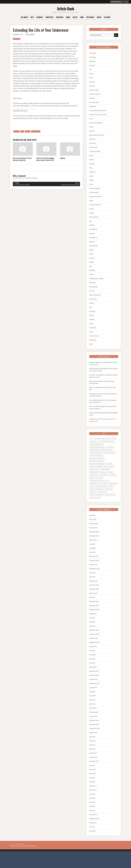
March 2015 (93, 804)
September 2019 (94, 698)
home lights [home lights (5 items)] (94, 484)
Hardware (92, 172)
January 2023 (93, 595)
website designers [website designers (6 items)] (110, 512)
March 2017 (93, 788)
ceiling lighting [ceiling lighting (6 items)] (95, 442)
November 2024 (94, 550)
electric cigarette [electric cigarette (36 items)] (96, 456)
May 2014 (92, 817)
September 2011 (94, 833)
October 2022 (93, 608)
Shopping (17, 39)
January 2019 (93, 731)
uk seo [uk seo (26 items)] (108, 501)
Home (82, 17)
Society (91, 315)
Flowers (92, 160)
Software (92, 319)
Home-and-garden (95, 188)
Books (99, 17)
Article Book (66, 8)
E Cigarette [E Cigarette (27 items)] (94, 453)
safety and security (95, 295)
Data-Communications (96, 123)
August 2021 (93, 628)
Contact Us (25, 859)
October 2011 (93, 829)
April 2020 (92, 677)
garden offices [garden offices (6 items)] (95, 481)
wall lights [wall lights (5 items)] (105, 504)
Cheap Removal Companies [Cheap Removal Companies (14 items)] (98, 444)
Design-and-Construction (97, 135)
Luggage (92, 233)
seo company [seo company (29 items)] (106, 495)
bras (23, 131)
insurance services (95, 205)
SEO (91, 307)
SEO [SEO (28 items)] (112, 492)
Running (92, 291)
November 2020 (94, 649)
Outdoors (92, 258)
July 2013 (92, 821)
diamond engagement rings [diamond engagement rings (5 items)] (99, 450)
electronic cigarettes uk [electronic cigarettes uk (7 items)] (99, 467)
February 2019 (94, 727)
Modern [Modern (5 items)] (103, 484)
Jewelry (92, 213)
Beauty (91, 74)
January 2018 (93, 772)
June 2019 (92, 710)
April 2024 (92, 567)
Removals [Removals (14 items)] (101, 489)
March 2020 (93, 682)
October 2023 (93, 579)
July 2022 (92, 612)
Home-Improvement (95, 196)
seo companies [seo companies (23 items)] (95, 495)
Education (60, 17)
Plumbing (92, 270)
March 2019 (93, 722)
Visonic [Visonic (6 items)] (115, 501)
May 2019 (92, 714)
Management (93, 238)
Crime (91, 119)
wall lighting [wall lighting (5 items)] (94, 504)
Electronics (93, 143)
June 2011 (92, 845)
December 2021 (94, 616)
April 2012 (92, 825)
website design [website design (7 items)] (105, 506)
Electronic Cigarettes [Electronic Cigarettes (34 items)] (98, 464)
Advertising (93, 57)
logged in (24, 178)
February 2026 (94, 538)
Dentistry (92, 131)
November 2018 (94, 739)
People (91, 262)
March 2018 (93, 768)
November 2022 (94, 604)
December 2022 (94, 600)
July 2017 (92, 780)
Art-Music (24, 17)
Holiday (92, 180)
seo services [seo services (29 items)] (94, 498)
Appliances (90, 17)
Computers (49, 17)
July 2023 (92, 587)
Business (40, 17)
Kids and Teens (94, 217)
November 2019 (94, 690)
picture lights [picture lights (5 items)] (108, 487)
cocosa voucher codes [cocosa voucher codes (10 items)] (98, 447)
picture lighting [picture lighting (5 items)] (95, 487)
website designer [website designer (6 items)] (96, 512)
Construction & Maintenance (98, 110)
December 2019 (94, 686)
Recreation (93, 283)
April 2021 (92, 641)
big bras (17, 131)
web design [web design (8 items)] (94, 506)
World (91, 344)
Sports (91, 324)
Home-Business (94, 192)
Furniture (92, 164)
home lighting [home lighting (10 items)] (107, 481)
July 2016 (92, 792)
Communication (94, 102)
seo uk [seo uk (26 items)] (103, 498)
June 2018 (92, 755)
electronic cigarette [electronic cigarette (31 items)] (97, 461)
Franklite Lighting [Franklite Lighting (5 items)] (96, 478)
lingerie (29, 131)
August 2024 (93, 555)
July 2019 (92, 706)
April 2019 (92, 718)
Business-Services (95, 94)
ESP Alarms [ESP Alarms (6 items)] (113, 473)
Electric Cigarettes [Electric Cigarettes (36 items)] (97, 458)
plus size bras (39, 131)
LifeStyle (92, 225)
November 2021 (94, 620)
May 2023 (92, 591)
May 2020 (92, 673)
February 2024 (94, 571)
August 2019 (93, 702)
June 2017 (92, 784)
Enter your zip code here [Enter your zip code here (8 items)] (98, 473)
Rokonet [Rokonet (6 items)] (109, 489)
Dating (91, 127)
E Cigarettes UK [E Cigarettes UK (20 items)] (105, 453)
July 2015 (92, 796)
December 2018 (94, 735)
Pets (91, 266)
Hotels (91, 201)
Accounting (93, 53)
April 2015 (92, 800)
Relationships (93, 287)
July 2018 (92, 751)
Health (75, 17)
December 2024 (94, 546)
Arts (32, 17)
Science (92, 303)
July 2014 (92, 809)
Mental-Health (93, 246)
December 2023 (94, 575)
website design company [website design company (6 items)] (98, 509)
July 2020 (92, 665)
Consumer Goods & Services (98, 115)
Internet (92, 209)
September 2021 (94, 624)
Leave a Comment (33, 34)
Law (91, 221)
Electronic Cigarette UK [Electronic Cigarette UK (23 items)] (98, 470)
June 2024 (92, 563)
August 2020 (93, 661)
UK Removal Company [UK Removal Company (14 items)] (97, 501)
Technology (93, 328)
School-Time (93, 299)
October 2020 (93, 653)
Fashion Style (93, 147)
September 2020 (94, 657)
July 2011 (92, 841)
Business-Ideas (94, 90)
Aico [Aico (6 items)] (91, 439)
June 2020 (92, 669)
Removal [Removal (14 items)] (93, 489)
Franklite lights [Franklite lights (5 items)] (110, 478)
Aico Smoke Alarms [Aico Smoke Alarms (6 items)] (101, 439)
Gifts (91, 168)
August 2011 (93, 837)
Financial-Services (95, 151)
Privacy (17, 859)
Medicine (92, 242)
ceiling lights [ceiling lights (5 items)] (107, 442)
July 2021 (92, 632)
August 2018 (93, 747)
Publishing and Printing (96, 279)
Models (91, 250)
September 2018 (94, 743)
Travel (91, 332)
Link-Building (93, 229)
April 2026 (92, 530)
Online (91, 254)
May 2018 (92, 759)
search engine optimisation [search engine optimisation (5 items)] (99, 492)
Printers (92, 274)
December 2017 (94, 776)
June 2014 (92, 813)
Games (68, 17)
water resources (94, 336)
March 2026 (93, 534)
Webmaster (93, 340)
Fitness (91, 156)
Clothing (107, 17)
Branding (92, 82)
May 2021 (92, 636)
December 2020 (94, 645)
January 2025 (93, 542)
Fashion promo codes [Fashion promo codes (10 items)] (97, 475)
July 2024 (92, 559)
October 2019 (93, 694)
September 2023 (94, 583)
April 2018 (92, 763)
